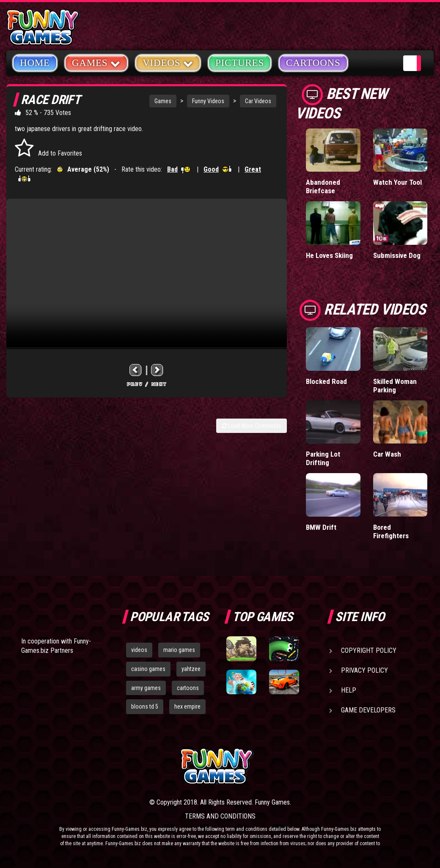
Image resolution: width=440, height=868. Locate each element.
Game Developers (368, 710)
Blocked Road (326, 381)
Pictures (240, 63)
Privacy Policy (364, 670)
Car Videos (258, 101)
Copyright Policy (369, 650)
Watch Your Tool (397, 182)
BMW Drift (321, 527)
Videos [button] (168, 62)
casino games (148, 669)
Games (163, 101)
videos (139, 650)
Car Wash (387, 454)
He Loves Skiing (329, 255)
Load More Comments (252, 426)
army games (146, 688)
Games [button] (96, 62)
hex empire (187, 706)
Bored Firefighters (391, 531)
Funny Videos (208, 101)
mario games (179, 650)
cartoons (188, 688)
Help (349, 690)
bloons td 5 (145, 706)
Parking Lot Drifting (323, 458)
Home (35, 63)
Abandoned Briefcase (323, 186)
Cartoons (313, 63)
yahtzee (191, 669)
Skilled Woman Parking (395, 386)
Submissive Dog (397, 255)
